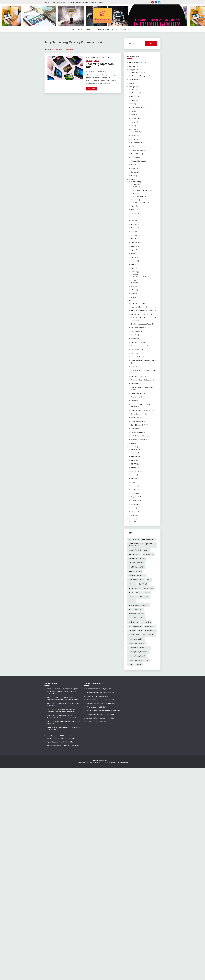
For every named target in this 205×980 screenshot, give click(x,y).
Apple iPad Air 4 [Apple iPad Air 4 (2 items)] (134, 554)
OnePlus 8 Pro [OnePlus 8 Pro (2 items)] (133, 622)
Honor (104, 57)
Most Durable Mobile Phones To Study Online (63, 746)
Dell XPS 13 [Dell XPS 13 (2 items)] (143, 584)
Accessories (135, 182)
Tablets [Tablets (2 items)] (139, 664)
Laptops (93, 2)
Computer (133, 70)
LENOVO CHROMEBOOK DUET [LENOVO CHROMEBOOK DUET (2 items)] (139, 605)
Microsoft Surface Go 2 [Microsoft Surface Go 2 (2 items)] (136, 614)
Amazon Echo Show (138, 307)
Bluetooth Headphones (143, 190)
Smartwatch (140, 196)
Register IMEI (61, 2)
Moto (135, 194)
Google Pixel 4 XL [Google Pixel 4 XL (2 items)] (134, 588)
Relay (133, 268)
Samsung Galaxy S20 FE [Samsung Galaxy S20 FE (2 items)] (137, 643)
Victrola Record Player (139, 436)
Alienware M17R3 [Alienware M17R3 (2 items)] (148, 539)
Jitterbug (134, 224)
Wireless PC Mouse (138, 440)
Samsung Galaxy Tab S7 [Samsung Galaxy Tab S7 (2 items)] (137, 656)
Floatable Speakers (138, 342)
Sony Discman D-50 (138, 425)
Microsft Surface (137, 150)
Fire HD (134, 467)
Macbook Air (136, 143)
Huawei (134, 217)
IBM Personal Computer (140, 76)
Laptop (134, 129)
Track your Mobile (74, 2)
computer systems (138, 107)
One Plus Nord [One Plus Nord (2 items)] (146, 622)
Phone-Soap (136, 397)
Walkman (133, 519)
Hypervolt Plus (136, 357)
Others (132, 301)
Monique (134, 228)
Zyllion (133, 443)
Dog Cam (134, 335)
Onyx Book (135, 497)
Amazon (134, 453)
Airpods (138, 186)
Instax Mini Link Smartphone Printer (144, 361)
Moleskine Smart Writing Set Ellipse (144, 370)
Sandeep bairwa (92, 689)
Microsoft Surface (137, 161)
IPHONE (134, 221)
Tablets (101, 2)
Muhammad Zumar (93, 703)
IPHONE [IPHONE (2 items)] (147, 592)
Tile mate (134, 429)
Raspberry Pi (136, 401)
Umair (89, 707)
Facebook (156, 2)
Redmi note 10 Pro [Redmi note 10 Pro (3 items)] (148, 635)
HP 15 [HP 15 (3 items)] (131, 592)
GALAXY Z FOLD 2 (142, 276)
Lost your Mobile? (107, 689)
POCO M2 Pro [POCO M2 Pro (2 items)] (150, 626)
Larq (133, 366)
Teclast (134, 511)
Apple (93, 57)
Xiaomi (96, 60)
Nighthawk (135, 384)
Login (53, 2)
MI (132, 146)
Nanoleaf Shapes (137, 376)
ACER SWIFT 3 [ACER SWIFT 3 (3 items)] (134, 539)
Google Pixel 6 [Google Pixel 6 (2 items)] (148, 588)
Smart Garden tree (138, 414)
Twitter (159, 2)
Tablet (133, 508)
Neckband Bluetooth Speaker (142, 380)
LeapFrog (135, 486)
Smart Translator (137, 421)
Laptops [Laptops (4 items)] (131, 601)
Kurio (133, 482)
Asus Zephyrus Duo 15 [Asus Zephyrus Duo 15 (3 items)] (136, 580)
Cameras (132, 66)
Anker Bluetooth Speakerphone (142, 310)
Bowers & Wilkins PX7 (139, 328)
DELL (133, 115)
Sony (133, 280)
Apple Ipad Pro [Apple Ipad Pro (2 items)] (148, 554)
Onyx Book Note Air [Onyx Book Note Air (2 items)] (135, 626)
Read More (91, 89)
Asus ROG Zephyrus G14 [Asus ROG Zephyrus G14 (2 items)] (137, 576)
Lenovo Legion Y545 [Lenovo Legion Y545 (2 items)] (135, 609)
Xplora (133, 297)
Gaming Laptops (137, 118)
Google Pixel (136, 213)
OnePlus (134, 246)
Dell (132, 111)
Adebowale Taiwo (93, 714)
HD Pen (134, 353)
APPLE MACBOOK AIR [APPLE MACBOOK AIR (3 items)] (136, 563)
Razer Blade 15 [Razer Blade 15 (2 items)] (150, 631)
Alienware (135, 93)
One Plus (134, 242)
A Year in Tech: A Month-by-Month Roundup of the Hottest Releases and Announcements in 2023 (63, 730)
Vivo (133, 286)
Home (47, 2)
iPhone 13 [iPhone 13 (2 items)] (132, 597)
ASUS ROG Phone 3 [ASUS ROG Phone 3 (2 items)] (135, 571)
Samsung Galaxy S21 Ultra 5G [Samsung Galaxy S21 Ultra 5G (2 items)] (139, 652)
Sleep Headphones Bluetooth (142, 410)
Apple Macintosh (137, 72)
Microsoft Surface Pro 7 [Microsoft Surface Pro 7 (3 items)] (137, 618)
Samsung (89, 60)
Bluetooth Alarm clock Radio (141, 324)
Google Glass (136, 349)
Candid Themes (122, 763)
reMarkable (135, 500)
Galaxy (136, 274)
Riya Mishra (103, 71)
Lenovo (134, 135)
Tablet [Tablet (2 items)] (131, 664)
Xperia (135, 283)
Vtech (133, 290)
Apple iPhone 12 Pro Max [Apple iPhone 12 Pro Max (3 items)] (137, 559)
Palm (133, 253)
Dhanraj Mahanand (93, 692)
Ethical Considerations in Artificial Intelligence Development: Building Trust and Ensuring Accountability (63, 691)
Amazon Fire (136, 457)
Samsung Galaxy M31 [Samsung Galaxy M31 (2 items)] (136, 639)
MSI (110, 57)
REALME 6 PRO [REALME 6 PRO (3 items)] (134, 635)
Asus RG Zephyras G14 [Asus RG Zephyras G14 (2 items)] (136, 567)
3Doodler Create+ (138, 303)
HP (132, 126)
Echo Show (135, 339)
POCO (133, 257)
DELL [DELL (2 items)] (149, 580)
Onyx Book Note (137, 393)
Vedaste (89, 722)
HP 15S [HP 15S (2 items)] (139, 592)
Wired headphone (142, 202)
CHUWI (134, 464)
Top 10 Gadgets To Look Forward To (60, 742)
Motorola (134, 235)
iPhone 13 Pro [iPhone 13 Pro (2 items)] (144, 597)
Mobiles (85, 2)
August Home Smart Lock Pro (142, 314)
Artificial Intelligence (136, 62)
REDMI (134, 264)
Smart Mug (135, 418)
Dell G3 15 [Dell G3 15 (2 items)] (132, 584)
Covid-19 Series (135, 79)
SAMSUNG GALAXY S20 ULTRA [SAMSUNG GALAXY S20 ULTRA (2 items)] (139, 648)
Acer (87, 57)
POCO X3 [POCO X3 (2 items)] (132, 631)
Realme (134, 261)
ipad (131, 83)
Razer (133, 168)
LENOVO (136, 132)
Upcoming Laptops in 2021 (100, 66)
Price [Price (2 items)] (140, 631)
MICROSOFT (136, 154)
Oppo (133, 250)
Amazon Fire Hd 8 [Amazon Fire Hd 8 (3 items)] (135, 550)
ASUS (133, 209)
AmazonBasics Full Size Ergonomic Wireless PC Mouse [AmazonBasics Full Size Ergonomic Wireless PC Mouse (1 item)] (140, 545)
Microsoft (135, 157)
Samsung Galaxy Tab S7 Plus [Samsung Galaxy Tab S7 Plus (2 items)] (138, 660)
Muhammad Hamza (93, 700)
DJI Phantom (136, 331)
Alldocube (135, 449)
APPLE (134, 96)
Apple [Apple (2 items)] (146, 550)
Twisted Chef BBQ (138, 432)
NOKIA (134, 239)
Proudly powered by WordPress (89, 763)
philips (135, 200)
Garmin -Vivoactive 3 (139, 346)
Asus (98, 57)
